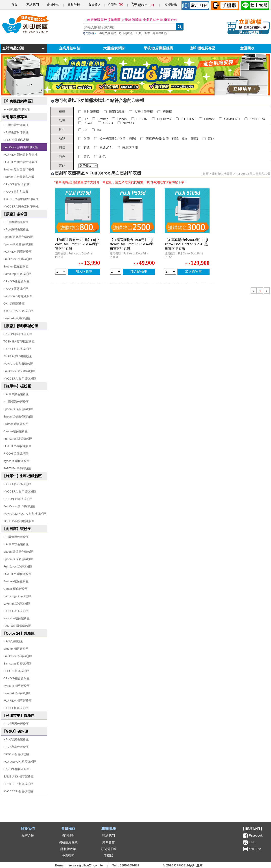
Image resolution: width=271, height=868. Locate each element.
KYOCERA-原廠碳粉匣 (18, 311)
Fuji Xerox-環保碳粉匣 (18, 439)
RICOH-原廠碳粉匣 (16, 289)
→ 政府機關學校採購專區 (102, 20)
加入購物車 (84, 271)
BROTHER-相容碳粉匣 (18, 784)
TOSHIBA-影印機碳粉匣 (19, 341)
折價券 (116, 4)
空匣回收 (247, 48)
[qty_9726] (116, 272)
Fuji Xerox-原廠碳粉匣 (18, 259)
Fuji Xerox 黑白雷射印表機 (21, 147)
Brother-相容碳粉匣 (16, 649)
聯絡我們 (109, 835)
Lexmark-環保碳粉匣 (17, 604)
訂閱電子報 (109, 849)
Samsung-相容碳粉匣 (17, 664)
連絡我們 (33, 4)
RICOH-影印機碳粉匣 (17, 349)
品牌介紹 (28, 835)
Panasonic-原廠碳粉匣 (18, 296)
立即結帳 (171, 4)
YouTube (255, 849)
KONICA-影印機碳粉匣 (18, 364)
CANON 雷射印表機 (16, 184)
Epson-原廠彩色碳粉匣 (18, 244)
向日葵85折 (126, 33)
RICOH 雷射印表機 (16, 192)
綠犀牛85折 (160, 33)
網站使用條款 (68, 842)
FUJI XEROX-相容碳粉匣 (20, 762)
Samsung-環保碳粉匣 (17, 596)
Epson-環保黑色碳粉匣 (18, 409)
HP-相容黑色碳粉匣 (16, 724)
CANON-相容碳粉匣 (16, 678)
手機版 (109, 856)
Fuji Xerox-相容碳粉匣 (18, 656)
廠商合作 (171, 20)
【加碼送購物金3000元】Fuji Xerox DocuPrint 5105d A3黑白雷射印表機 (186, 244)
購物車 (147, 5)
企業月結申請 (70, 48)
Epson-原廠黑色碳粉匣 (18, 237)
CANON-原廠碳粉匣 (16, 281)
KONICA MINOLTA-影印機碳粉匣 (25, 514)
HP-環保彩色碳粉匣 (16, 402)
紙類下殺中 (143, 33)
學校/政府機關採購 (158, 48)
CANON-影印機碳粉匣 (18, 334)
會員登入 (94, 4)
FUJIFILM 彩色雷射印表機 (20, 155)
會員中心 (53, 4)
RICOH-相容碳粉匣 (16, 708)
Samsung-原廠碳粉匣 (17, 274)
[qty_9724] (170, 272)
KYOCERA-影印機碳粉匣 (20, 379)
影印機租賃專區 (203, 48)
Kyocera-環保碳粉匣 (16, 461)
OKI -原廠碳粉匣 (14, 304)
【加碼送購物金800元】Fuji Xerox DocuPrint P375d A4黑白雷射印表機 (77, 244)
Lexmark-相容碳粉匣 (17, 693)
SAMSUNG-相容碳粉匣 (19, 776)
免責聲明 (68, 856)
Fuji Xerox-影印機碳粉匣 (19, 371)
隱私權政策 (68, 849)
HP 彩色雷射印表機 (16, 132)
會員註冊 (74, 4)
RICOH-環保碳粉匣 (16, 454)
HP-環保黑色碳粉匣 (16, 394)
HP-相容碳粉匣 (13, 641)
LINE (252, 842)
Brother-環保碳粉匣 (16, 424)
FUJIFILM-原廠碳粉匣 (17, 252)
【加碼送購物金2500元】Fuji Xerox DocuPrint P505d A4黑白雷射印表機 (132, 244)
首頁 (14, 4)
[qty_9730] (61, 272)
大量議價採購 (114, 48)
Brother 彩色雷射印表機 (19, 177)
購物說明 (68, 835)
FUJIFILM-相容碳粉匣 (17, 701)
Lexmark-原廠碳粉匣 (17, 318)
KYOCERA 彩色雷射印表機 (21, 207)
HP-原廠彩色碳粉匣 (16, 229)
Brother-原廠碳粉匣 (16, 266)
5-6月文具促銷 (107, 33)
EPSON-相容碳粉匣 (16, 671)
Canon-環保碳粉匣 (15, 431)
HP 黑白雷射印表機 (16, 125)
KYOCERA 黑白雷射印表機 (21, 199)
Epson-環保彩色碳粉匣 (18, 416)
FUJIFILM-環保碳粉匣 (17, 446)
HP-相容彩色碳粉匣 (16, 747)
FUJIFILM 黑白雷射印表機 (20, 162)
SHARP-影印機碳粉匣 (18, 356)
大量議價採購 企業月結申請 (142, 20)
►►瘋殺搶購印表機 (16, 109)
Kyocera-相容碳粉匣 (16, 686)
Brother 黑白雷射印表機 (19, 169)
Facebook (256, 835)
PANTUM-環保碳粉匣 (17, 468)
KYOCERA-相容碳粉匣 (18, 791)
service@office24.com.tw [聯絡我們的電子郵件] (86, 865)
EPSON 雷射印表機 (16, 140)
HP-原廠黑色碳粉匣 (16, 222)
